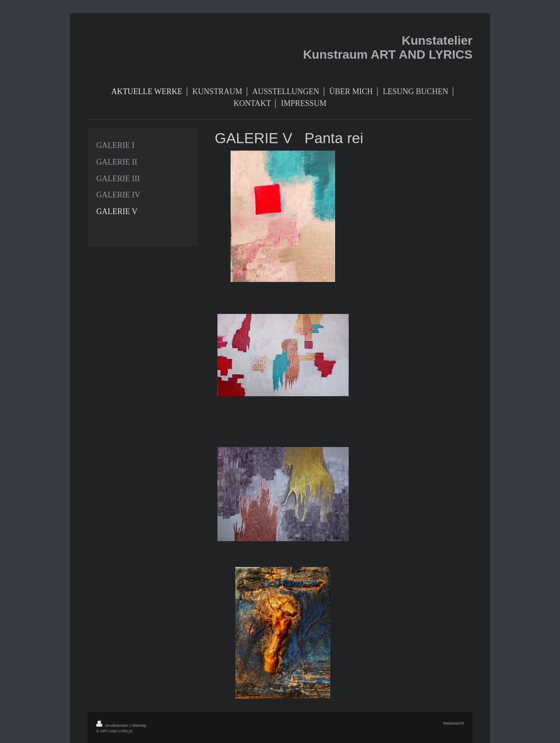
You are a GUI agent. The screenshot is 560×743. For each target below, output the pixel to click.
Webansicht (453, 723)
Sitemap (139, 725)
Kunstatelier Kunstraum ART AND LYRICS (388, 48)
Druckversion (113, 725)
